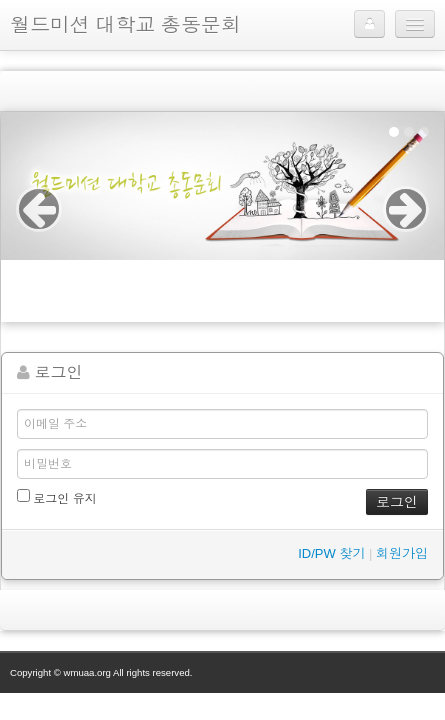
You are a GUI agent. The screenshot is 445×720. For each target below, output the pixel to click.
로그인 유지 (57, 497)
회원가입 (402, 553)
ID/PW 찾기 (331, 553)
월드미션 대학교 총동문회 (125, 25)
